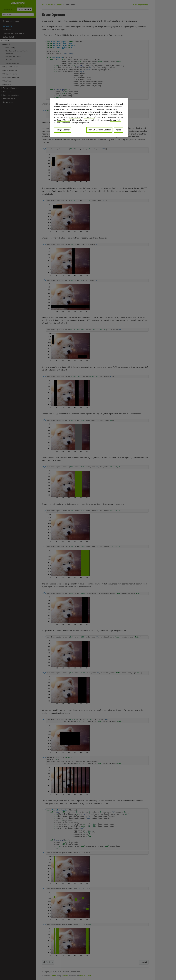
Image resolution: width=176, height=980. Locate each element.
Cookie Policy (89, 117)
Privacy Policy (74, 117)
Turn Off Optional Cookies (99, 130)
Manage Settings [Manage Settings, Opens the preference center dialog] (63, 130)
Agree (118, 130)
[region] (89, 117)
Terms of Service (63, 120)
